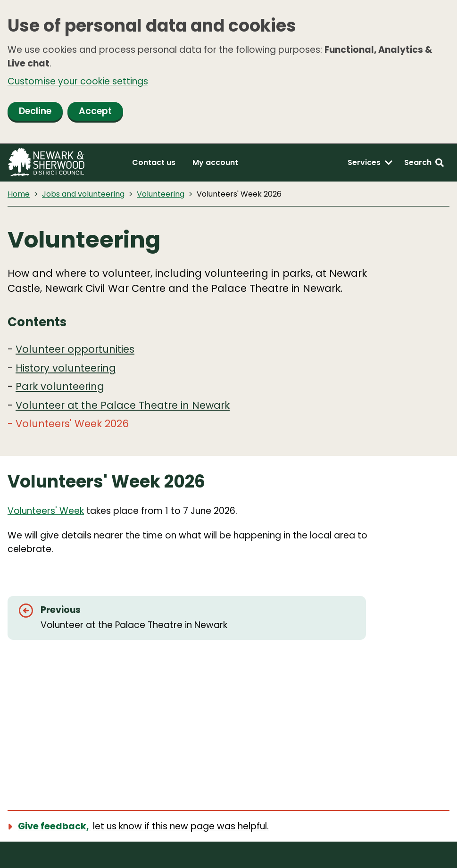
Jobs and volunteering (83, 194)
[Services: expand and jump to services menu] (370, 163)
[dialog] (228, 72)
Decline (35, 111)
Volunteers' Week (46, 511)
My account (215, 162)
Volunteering (161, 194)
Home (19, 194)
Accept (95, 111)
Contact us (154, 162)
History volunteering (66, 368)
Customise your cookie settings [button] (78, 81)
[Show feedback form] (144, 826)
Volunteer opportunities (75, 349)
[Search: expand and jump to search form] (424, 163)
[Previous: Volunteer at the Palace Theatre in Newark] (187, 618)
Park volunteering (60, 386)
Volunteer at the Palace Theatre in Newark (123, 405)
